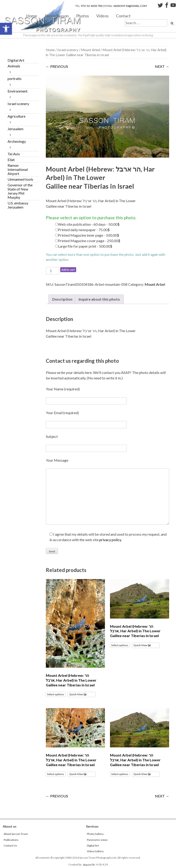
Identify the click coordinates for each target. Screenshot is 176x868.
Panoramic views (97, 840)
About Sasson (57, 16)
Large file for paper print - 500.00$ (85, 246)
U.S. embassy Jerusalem (18, 205)
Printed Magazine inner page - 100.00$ (89, 235)
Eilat (11, 160)
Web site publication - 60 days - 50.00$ (89, 224)
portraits (15, 78)
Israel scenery (68, 50)
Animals (14, 66)
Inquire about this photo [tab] (99, 299)
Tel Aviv (14, 154)
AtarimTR (89, 864)
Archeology (17, 141)
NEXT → (162, 66)
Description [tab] (62, 299)
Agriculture (16, 116)
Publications (11, 840)
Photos (82, 16)
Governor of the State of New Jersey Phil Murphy (20, 191)
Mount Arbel (90, 50)
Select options (56, 694)
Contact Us (10, 846)
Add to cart (68, 270)
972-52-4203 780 (92, 6)
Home (32, 16)
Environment (18, 91)
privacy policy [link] (110, 540)
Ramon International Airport (18, 169)
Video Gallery (95, 851)
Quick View (76, 694)
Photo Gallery (95, 834)
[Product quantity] (52, 271)
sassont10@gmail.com (130, 6)
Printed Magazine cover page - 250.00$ (89, 241)
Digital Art (16, 60)
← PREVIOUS (57, 66)
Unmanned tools (20, 179)
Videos (102, 16)
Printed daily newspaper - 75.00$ (84, 230)
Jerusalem (15, 129)
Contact (123, 16)
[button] (6, 29)
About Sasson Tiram (16, 834)
